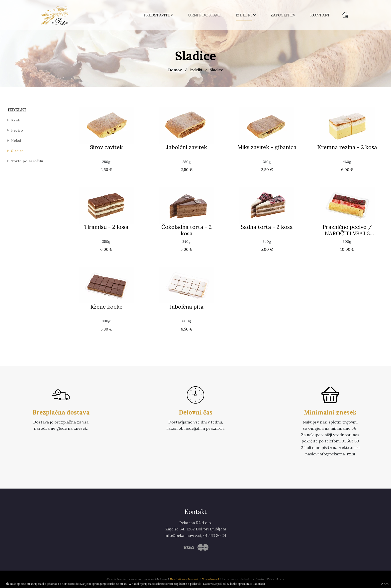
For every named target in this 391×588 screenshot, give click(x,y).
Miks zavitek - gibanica (267, 147)
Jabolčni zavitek (187, 147)
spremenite (245, 584)
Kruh (16, 120)
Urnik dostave (204, 15)
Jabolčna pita (187, 307)
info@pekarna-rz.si (183, 535)
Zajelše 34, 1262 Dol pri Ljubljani (196, 529)
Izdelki (244, 15)
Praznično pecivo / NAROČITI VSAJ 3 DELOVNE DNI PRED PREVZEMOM (347, 230)
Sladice (17, 151)
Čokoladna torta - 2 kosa (187, 230)
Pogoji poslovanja (185, 579)
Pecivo (17, 130)
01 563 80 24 (215, 535)
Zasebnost (211, 579)
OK (385, 584)
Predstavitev (158, 15)
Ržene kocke (106, 307)
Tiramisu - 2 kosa (106, 227)
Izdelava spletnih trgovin (243, 579)
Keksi (16, 141)
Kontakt (320, 15)
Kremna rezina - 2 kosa (347, 147)
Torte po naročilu (27, 161)
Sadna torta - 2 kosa (267, 227)
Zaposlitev (283, 15)
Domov (175, 70)
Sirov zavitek (106, 147)
